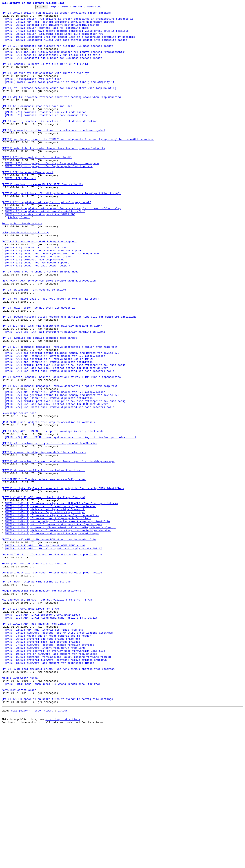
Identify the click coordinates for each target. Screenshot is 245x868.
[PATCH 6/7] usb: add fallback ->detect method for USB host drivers (57, 484)
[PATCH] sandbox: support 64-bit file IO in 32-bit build (45, 76)
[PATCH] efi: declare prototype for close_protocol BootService (49, 531)
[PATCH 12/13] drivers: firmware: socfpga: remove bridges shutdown (56, 791)
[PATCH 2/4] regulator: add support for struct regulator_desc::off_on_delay (63, 249)
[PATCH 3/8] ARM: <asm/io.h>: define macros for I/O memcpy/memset (55, 426)
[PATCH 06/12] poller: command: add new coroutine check (47, 33)
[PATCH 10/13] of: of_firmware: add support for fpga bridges (51, 784)
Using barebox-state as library (25, 278)
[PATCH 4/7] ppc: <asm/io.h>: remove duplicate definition (49, 477)
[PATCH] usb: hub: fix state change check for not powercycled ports (53, 177)
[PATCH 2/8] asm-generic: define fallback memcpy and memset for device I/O (62, 423)
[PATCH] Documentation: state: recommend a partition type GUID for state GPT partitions (69, 379)
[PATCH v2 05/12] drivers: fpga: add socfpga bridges (45, 614)
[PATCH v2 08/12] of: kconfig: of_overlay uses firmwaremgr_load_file (57, 625)
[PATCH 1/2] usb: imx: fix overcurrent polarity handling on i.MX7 (52, 390)
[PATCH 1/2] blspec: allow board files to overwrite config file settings (57, 838)
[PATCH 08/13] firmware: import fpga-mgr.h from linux (46, 777)
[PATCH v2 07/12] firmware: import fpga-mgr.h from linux (48, 621)
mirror (84, 8)
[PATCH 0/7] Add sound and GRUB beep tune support (39, 289)
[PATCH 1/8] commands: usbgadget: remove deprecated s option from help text (60, 415)
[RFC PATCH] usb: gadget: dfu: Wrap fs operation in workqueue (49, 506)
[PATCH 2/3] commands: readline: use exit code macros (46, 134)
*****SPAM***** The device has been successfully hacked (44, 574)
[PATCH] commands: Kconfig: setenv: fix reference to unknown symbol (53, 155)
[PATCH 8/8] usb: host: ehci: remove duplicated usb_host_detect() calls (60, 444)
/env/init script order (19, 827)
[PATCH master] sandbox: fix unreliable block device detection (49, 144)
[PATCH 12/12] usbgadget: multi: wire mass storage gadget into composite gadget (66, 47)
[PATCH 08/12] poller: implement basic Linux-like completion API (54, 40)
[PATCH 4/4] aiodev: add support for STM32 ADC (40, 256)
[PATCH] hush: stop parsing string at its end (36, 697)
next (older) (21, 851)
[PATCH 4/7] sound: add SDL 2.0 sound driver (38, 307)
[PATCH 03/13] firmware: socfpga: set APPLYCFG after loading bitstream (59, 758)
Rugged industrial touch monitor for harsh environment (43, 708)
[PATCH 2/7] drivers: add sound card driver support (44, 300)
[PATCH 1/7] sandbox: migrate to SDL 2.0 (35, 296)
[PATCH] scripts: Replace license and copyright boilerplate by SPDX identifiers (63, 585)
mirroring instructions (63, 860)
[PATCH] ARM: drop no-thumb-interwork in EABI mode (40, 325)
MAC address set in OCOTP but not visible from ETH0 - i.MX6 (47, 719)
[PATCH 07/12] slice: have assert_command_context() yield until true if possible (67, 36)
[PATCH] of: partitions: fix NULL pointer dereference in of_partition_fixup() (61, 231)
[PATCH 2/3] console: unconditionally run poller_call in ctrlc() (54, 65)
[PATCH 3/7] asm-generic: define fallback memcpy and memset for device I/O (62, 473)
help (59, 8)
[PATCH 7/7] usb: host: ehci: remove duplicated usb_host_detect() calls (60, 488)
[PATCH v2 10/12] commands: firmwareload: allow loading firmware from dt (60, 632)
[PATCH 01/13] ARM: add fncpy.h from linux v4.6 (38, 748)
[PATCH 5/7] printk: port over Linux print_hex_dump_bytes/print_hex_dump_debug (65, 480)
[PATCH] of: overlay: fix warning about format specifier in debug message (58, 553)
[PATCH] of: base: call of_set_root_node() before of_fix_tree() (50, 358)
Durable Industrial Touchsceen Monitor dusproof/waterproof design (52, 665)
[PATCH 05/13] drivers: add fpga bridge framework (42, 766)
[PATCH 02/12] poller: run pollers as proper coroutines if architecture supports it (69, 22)
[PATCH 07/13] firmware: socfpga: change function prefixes (50, 773)
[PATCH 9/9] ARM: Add (21, 213)
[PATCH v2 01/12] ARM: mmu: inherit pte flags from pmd (43, 596)
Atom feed (100, 8)
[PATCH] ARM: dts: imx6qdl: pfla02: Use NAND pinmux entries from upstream (58, 802)
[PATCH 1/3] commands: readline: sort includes (37, 126)
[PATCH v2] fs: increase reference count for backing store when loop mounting (61, 116)
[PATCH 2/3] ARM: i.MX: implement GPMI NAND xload (42, 737)
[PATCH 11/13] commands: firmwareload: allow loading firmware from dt (58, 787)
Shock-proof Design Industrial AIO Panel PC (35, 675)
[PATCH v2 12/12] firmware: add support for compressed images (52, 639)
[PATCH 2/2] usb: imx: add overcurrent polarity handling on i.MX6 (55, 397)
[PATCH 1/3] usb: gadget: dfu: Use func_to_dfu (37, 188)
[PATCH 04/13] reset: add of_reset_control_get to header (48, 762)
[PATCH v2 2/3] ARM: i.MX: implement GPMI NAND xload (45, 654)
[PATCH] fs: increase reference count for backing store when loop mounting (59, 105)
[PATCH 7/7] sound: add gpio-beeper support (38, 318)
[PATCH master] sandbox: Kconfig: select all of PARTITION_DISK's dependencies (61, 451)
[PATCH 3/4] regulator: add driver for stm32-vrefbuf (45, 253)
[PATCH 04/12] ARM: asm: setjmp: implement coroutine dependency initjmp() (61, 25)
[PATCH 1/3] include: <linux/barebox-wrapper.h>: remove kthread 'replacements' (65, 61)
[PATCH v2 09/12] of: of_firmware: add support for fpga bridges (53, 628)
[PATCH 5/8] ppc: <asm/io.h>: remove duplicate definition (49, 433)
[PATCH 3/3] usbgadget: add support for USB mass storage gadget (53, 69)
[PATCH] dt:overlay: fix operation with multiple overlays (46, 87)
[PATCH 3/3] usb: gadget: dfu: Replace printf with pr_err (49, 199)
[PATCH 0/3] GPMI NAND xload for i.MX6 (31, 730)
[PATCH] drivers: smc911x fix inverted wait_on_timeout (43, 563)
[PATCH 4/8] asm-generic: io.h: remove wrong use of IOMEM (49, 430)
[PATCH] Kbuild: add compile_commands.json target (39, 405)
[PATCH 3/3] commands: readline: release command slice (46, 137)
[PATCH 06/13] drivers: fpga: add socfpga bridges (42, 769)
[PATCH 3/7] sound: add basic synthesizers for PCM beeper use (52, 303)
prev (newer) (44, 851)
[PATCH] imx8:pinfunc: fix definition (33, 94)
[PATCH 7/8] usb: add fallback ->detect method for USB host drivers (57, 441)
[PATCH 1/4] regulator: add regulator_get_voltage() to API (46, 242)
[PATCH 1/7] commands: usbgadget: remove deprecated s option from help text (60, 462)
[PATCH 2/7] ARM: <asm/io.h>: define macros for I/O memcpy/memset (55, 470)
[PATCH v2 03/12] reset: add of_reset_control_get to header (50, 607)
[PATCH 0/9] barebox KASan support (27, 206)
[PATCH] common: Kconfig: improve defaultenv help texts (44, 542)
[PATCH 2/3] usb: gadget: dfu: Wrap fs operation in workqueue (52, 195)
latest (63, 851)
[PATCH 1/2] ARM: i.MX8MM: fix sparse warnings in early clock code (53, 516)
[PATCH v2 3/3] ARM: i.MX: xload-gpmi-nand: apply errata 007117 (53, 657)
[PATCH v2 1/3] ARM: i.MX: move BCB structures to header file (49, 646)
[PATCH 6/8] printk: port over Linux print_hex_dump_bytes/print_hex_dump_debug (65, 437)
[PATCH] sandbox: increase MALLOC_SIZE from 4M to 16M (42, 220)
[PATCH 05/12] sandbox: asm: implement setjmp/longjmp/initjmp (52, 29)
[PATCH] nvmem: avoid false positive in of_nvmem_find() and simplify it (60, 98)
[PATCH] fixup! (19, 260)
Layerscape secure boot (19, 495)
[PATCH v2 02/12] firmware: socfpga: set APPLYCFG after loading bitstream (61, 603)
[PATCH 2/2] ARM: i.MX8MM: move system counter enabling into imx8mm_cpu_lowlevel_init (71, 524)
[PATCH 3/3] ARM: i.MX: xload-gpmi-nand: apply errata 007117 (51, 740)
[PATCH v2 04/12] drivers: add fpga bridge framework (45, 610)
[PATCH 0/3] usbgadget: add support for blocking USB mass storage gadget (57, 54)
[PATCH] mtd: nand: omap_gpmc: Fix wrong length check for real (53, 820)
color (71, 8)
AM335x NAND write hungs (20, 813)
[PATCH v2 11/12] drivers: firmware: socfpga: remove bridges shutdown (58, 636)
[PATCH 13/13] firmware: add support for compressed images (50, 795)
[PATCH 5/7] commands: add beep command (35, 311)
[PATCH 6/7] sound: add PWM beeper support (37, 314)
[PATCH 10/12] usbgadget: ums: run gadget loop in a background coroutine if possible (70, 43)
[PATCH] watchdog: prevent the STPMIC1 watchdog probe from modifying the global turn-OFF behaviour (78, 166)
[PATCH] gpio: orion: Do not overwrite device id (38, 368)
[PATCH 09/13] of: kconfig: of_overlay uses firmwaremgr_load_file (55, 780)
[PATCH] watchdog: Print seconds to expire (34, 347)
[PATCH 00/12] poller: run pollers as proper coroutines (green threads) (56, 14)
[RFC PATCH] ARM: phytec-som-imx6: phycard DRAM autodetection (49, 336)
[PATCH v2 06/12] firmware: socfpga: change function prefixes (52, 618)
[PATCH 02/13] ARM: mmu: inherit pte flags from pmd (44, 755)
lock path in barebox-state (22, 267)
